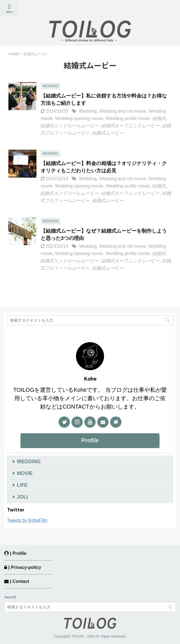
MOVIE (25, 473)
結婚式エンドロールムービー (70, 126)
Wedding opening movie (79, 118)
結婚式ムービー (108, 133)
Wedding (88, 111)
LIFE (22, 485)
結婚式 (159, 118)
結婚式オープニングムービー (131, 126)
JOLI (22, 497)
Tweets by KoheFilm (27, 520)
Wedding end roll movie (123, 111)
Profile (90, 440)
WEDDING (29, 462)
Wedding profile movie (128, 118)
